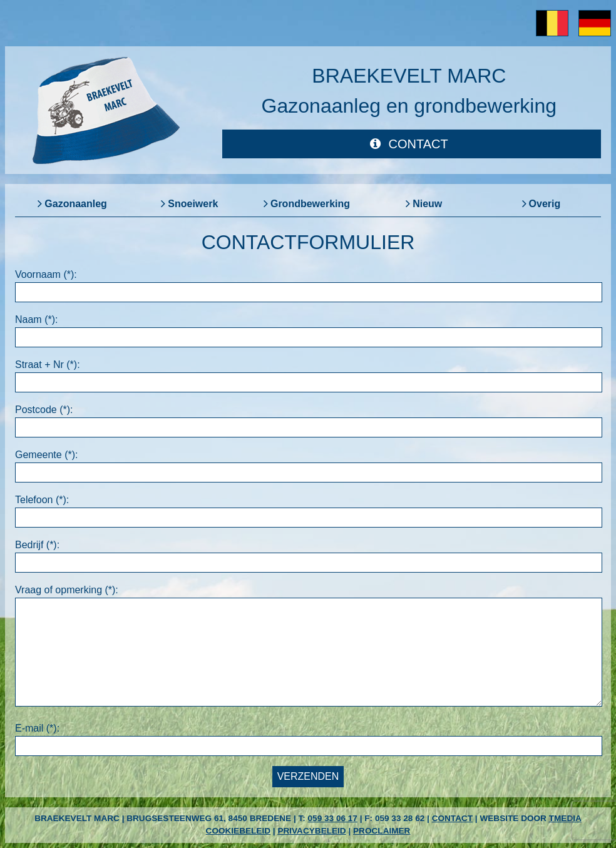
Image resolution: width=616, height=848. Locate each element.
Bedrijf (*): (37, 545)
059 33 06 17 (333, 818)
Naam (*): (36, 319)
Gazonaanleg (76, 204)
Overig (545, 204)
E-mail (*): (37, 728)
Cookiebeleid (238, 831)
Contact (452, 818)
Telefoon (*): (42, 500)
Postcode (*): (44, 410)
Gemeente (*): (46, 455)
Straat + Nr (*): (48, 365)
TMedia (565, 818)
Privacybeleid (311, 831)
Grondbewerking (310, 204)
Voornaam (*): (46, 274)
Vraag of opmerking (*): (67, 590)
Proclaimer (382, 831)
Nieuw (427, 204)
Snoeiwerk (193, 204)
